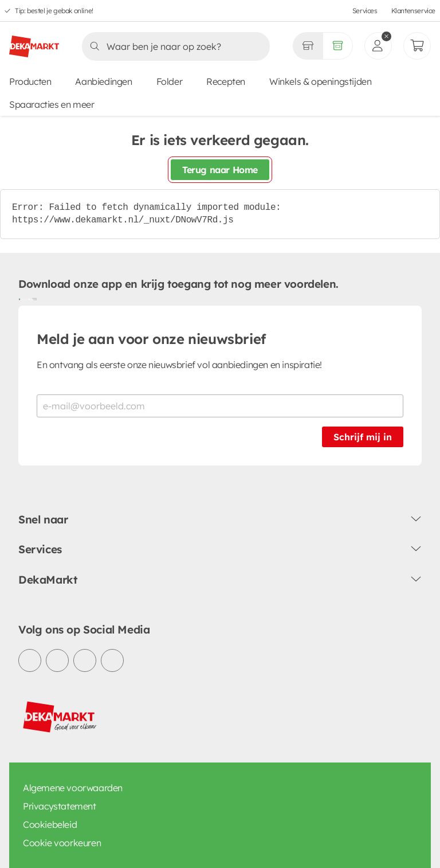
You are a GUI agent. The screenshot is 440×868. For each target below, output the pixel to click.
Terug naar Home (220, 170)
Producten (30, 81)
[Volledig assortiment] (338, 46)
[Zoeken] (172, 46)
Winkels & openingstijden (320, 81)
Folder (170, 81)
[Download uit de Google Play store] (23, 299)
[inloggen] (378, 46)
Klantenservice (413, 11)
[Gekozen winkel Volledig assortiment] (308, 46)
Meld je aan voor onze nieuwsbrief (151, 339)
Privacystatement (60, 806)
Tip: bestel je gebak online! (54, 11)
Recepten (226, 81)
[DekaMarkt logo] (34, 42)
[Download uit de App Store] (32, 299)
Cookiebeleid (50, 824)
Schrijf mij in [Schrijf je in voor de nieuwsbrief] (363, 437)
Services (365, 11)
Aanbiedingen (103, 81)
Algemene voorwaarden (73, 788)
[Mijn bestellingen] (417, 46)
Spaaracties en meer (52, 104)
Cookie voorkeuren (62, 843)
